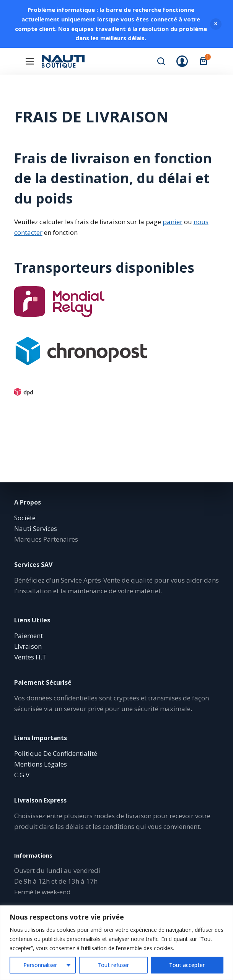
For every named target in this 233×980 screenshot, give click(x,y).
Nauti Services (36, 528)
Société (25, 518)
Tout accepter (187, 965)
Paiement (29, 636)
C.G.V (22, 775)
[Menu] (30, 61)
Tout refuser (113, 965)
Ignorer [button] (216, 24)
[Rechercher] (161, 61)
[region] (116, 943)
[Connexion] (182, 61)
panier (173, 222)
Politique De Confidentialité (56, 753)
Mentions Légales (41, 764)
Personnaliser (40, 965)
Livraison (28, 646)
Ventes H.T (30, 657)
